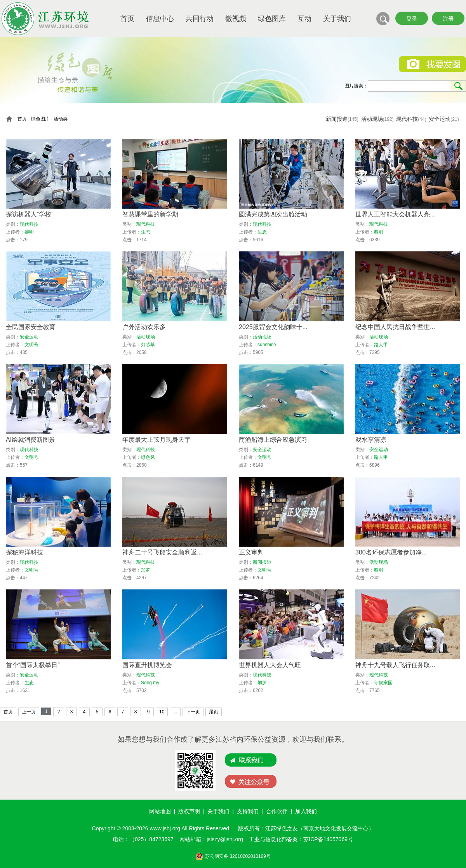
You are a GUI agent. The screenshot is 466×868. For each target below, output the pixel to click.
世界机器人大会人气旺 (270, 665)
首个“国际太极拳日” (33, 665)
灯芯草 (148, 345)
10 (162, 712)
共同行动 (200, 19)
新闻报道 (337, 119)
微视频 (236, 19)
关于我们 (337, 19)
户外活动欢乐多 (144, 327)
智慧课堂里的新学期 (150, 214)
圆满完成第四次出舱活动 (273, 214)
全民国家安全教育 (31, 327)
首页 (127, 19)
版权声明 (189, 811)
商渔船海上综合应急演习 (273, 440)
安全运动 (440, 119)
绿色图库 (272, 19)
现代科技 (407, 119)
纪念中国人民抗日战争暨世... (395, 327)
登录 (412, 19)
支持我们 (248, 811)
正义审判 (251, 552)
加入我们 (306, 811)
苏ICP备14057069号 (328, 839)
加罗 (146, 570)
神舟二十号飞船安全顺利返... (162, 552)
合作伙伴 (277, 811)
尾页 (214, 712)
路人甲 (381, 345)
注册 (448, 19)
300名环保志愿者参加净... (391, 552)
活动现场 (372, 119)
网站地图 (160, 811)
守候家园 (383, 683)
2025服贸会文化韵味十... (273, 327)
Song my (150, 683)
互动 (304, 19)
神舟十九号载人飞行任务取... (395, 665)
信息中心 (160, 19)
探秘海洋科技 (24, 552)
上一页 (29, 712)
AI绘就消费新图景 (30, 440)
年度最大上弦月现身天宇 (156, 440)
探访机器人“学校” (30, 214)
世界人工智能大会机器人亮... (395, 214)
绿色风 (148, 457)
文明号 (31, 345)
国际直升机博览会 (147, 665)
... (175, 712)
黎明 (29, 232)
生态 (146, 232)
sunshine (267, 345)
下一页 (193, 712)
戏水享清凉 (371, 440)
